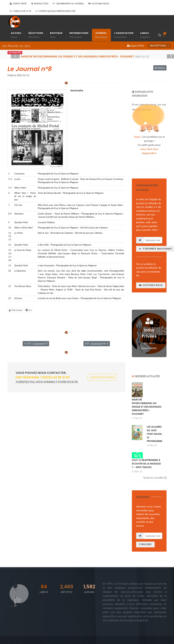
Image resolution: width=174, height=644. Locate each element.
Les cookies (84, 629)
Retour (160, 52)
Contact (99, 629)
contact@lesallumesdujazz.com (55, 11)
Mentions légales (64, 629)
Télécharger (16, 294)
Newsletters (40, 4)
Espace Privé (18, 4)
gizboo (53, 635)
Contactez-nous (102, 361)
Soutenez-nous (99, 4)
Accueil (11, 629)
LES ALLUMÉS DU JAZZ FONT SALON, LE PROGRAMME (155, 418)
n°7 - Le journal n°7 (36, 328)
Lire (29, 294)
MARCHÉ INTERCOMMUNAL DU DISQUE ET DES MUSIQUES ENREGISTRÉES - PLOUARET (147, 391)
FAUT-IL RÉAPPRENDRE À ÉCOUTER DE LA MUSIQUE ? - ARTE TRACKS (146, 448)
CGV (48, 629)
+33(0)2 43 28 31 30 (20, 11)
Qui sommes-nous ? (30, 629)
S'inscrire (145, 529)
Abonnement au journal (68, 4)
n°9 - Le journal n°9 (97, 328)
